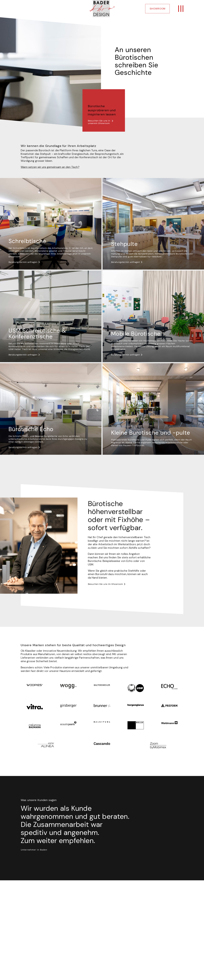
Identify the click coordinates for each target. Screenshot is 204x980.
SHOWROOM (157, 9)
